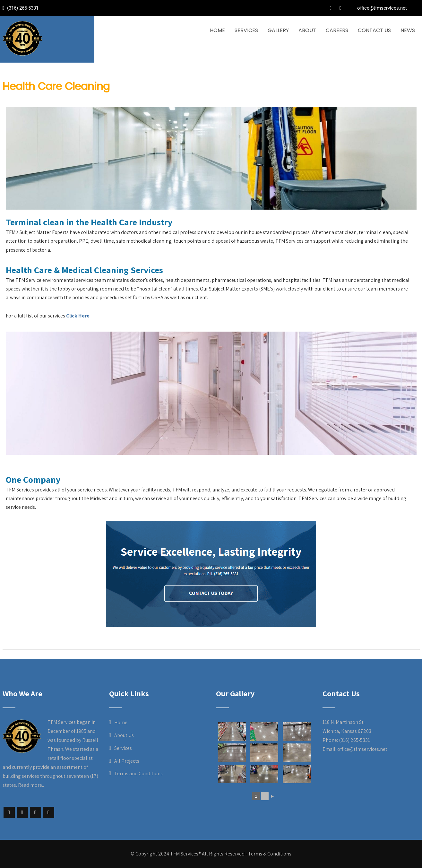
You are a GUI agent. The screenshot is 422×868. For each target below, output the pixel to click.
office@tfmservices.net (382, 8)
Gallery (278, 30)
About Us (124, 735)
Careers (337, 30)
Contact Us (374, 30)
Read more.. (31, 785)
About (307, 30)
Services (246, 30)
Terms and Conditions (138, 773)
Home (217, 30)
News (408, 30)
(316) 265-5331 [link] (354, 740)
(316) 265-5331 (22, 8)
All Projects (127, 761)
